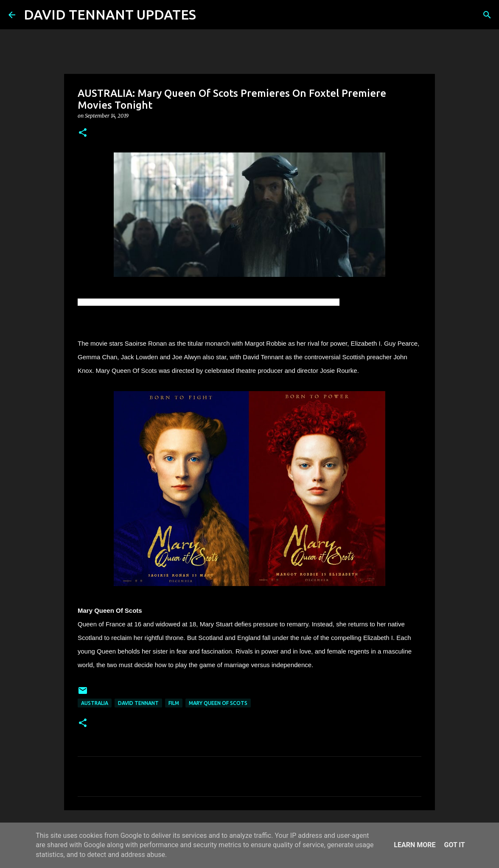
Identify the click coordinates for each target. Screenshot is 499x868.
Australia (95, 703)
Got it (454, 845)
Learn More (415, 845)
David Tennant (138, 703)
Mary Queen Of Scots (218, 703)
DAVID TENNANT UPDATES (110, 14)
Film (174, 703)
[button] (83, 133)
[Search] (208, 15)
